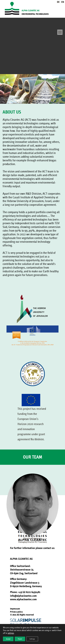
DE (58, 2)
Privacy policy (16, 612)
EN (63, 2)
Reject (20, 639)
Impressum (15, 609)
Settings (32, 639)
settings (11, 633)
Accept (8, 639)
